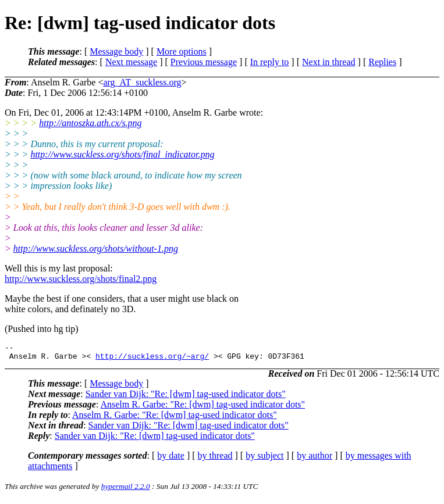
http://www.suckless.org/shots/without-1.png (96, 249)
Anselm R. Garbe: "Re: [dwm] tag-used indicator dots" (203, 408)
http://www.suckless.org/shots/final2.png (81, 279)
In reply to (270, 62)
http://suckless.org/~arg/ (152, 359)
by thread (215, 459)
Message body (116, 51)
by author (315, 459)
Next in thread (329, 62)
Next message (131, 62)
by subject (264, 459)
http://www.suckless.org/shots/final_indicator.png (122, 154)
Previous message (204, 62)
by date (171, 459)
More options (182, 51)
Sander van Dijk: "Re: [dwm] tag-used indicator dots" (186, 397)
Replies (382, 62)
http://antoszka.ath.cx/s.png (90, 123)
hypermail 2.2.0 (126, 490)
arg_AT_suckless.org (142, 82)
